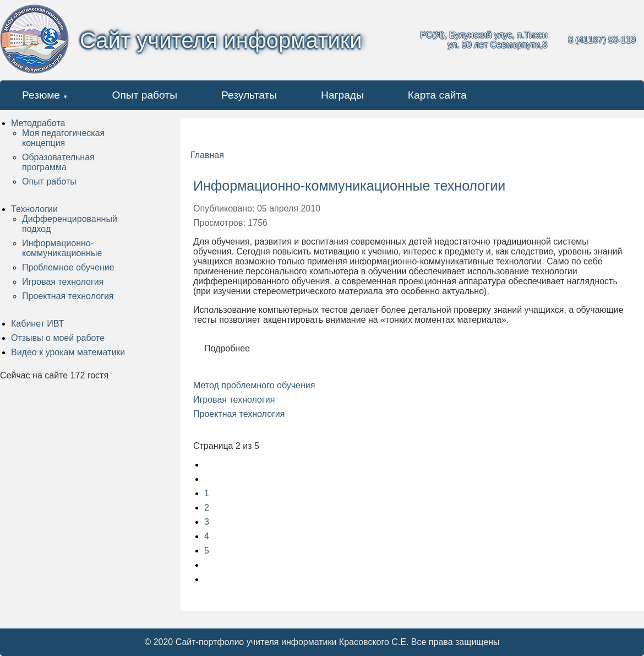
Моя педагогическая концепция (63, 138)
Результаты (249, 95)
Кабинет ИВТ (37, 324)
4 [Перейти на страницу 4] (207, 536)
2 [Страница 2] (207, 508)
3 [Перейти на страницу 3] (207, 522)
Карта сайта (437, 95)
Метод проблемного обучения (254, 385)
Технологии (34, 209)
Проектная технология (68, 296)
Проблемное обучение (68, 267)
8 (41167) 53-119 (602, 40)
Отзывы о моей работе (58, 338)
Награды (342, 95)
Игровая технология (63, 282)
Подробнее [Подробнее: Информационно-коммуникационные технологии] (227, 348)
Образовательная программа (58, 162)
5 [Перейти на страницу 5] (207, 551)
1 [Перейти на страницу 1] (207, 493)
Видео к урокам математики (68, 352)
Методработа (38, 123)
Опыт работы (145, 95)
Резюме (41, 95)
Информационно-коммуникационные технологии (349, 186)
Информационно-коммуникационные (62, 248)
